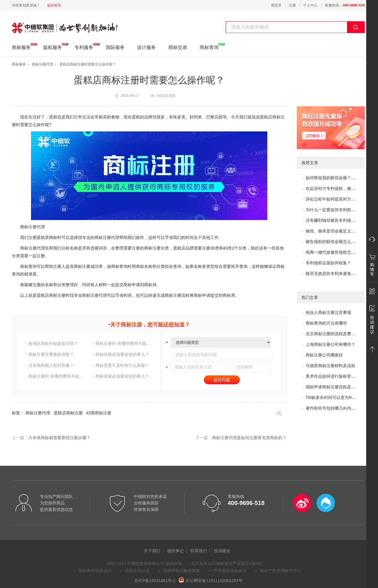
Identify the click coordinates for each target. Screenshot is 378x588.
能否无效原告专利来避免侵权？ (335, 273)
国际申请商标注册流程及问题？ (335, 387)
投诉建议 (222, 551)
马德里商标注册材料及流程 (330, 366)
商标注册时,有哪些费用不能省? (124, 343)
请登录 (276, 5)
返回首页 (54, 5)
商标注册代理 (43, 64)
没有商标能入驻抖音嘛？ (51, 365)
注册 (292, 5)
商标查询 (209, 47)
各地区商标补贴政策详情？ (53, 343)
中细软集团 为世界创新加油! (41, 25)
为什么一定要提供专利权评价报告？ (339, 210)
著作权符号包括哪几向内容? (332, 408)
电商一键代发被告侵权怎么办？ (335, 252)
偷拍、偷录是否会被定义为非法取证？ (341, 231)
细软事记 (175, 551)
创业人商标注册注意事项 (328, 312)
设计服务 (146, 47)
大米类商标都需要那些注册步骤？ (59, 438)
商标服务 (21, 47)
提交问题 (222, 380)
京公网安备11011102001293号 (210, 581)
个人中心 (310, 5)
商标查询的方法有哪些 (326, 323)
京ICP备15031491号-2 (155, 581)
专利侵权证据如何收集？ (328, 263)
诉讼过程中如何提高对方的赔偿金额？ (341, 199)
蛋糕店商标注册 (68, 413)
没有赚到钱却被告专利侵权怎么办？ (339, 220)
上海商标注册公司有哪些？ (330, 344)
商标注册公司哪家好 (324, 355)
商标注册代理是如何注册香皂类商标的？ (249, 438)
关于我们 (152, 551)
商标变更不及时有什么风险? (121, 365)
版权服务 (53, 47)
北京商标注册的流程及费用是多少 (337, 334)
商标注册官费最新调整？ (51, 354)
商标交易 (178, 47)
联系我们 (199, 551)
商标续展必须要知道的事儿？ (122, 354)
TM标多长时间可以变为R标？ (333, 398)
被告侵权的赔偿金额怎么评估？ (335, 242)
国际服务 (115, 47)
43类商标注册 (99, 413)
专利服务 (84, 47)
